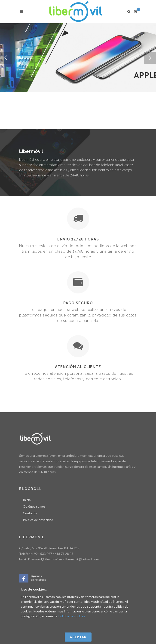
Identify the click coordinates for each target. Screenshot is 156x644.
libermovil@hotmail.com (82, 559)
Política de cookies (72, 616)
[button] (6, 58)
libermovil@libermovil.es (45, 559)
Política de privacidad (38, 520)
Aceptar (78, 637)
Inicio (27, 500)
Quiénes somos (34, 506)
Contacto (30, 513)
